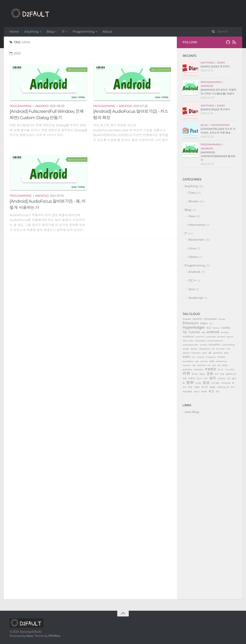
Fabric (204, 323)
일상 (206, 383)
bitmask (221, 337)
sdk (194, 365)
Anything (32, 32)
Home (14, 32)
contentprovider (190, 345)
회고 (211, 391)
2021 (15, 53)
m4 (194, 357)
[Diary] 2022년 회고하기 (215, 109)
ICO (209, 328)
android (213, 332)
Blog (50, 32)
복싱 (222, 374)
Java (192, 289)
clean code (188, 341)
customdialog (228, 345)
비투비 (192, 379)
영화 (190, 383)
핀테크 (197, 392)
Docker (222, 319)
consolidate (200, 341)
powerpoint (188, 361)
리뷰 (186, 374)
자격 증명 (215, 383)
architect (225, 332)
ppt (197, 361)
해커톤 (204, 392)
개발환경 (210, 369)
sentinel (202, 365)
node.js (221, 357)
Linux (192, 248)
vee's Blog (192, 412)
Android (42, 106)
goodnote (218, 353)
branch (230, 337)
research (187, 365)
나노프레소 (230, 370)
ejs (213, 349)
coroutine (214, 345)
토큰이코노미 (223, 387)
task (214, 365)
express (186, 353)
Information (220, 125)
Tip (185, 332)
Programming (84, 32)
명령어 (202, 374)
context (203, 345)
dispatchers (205, 349)
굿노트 (220, 370)
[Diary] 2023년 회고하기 (215, 66)
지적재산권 (226, 383)
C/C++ (192, 280)
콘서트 (205, 387)
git (210, 353)
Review (194, 201)
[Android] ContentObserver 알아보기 (218, 156)
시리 (229, 379)
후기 (218, 392)
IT (63, 32)
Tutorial (194, 332)
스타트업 (221, 379)
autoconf (200, 337)
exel (228, 349)
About (107, 32)
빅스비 (199, 379)
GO (211, 324)
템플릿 (212, 387)
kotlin (186, 357)
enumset (221, 349)
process (204, 361)
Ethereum (191, 323)
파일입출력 (187, 392)
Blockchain (196, 240)
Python (216, 328)
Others (193, 257)
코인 (190, 387)
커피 (184, 387)
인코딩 (198, 383)
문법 (210, 374)
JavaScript (196, 298)
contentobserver (215, 341)
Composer (210, 319)
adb (203, 332)
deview (194, 349)
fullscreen (196, 353)
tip (219, 365)
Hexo (192, 216)
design (186, 349)
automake (211, 337)
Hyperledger (194, 327)
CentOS (197, 319)
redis (212, 361)
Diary (221, 63)
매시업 (195, 374)
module (201, 357)
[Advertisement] (90, 265)
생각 (206, 379)
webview (198, 370)
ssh (209, 365)
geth (205, 353)
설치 (213, 378)
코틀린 (197, 387)
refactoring (221, 361)
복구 (217, 374)
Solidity (226, 328)
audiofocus (188, 337)
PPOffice (54, 636)
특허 (233, 387)
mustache (211, 357)
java (226, 353)
